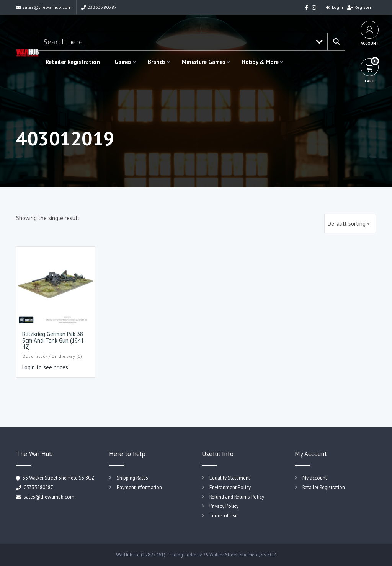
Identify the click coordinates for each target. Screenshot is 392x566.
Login (334, 7)
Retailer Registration (73, 62)
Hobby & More (260, 62)
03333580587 (99, 7)
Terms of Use (224, 516)
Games (123, 62)
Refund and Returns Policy (237, 497)
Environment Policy (230, 487)
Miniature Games (204, 62)
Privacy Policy (224, 506)
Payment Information (139, 487)
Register (359, 7)
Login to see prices (45, 367)
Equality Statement (230, 478)
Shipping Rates (132, 478)
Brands (157, 62)
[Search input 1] (175, 42)
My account (315, 478)
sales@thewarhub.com (44, 7)
